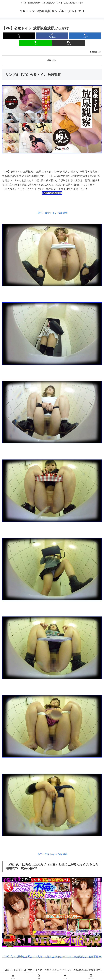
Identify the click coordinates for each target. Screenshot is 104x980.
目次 (49, 60)
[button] (69, 43)
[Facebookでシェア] (52, 36)
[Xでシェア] (19, 36)
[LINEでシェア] (35, 43)
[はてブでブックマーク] (85, 36)
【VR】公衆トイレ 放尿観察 (52, 213)
